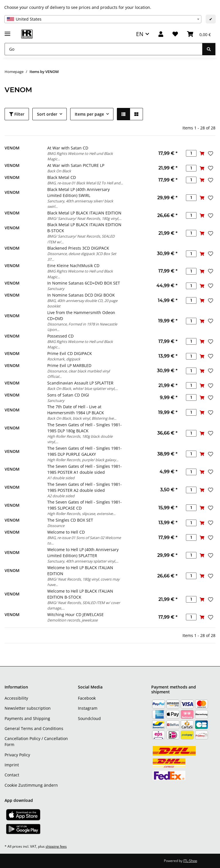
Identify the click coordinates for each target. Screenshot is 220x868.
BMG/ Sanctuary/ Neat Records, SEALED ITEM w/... (81, 239)
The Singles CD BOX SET (70, 520)
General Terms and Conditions (34, 728)
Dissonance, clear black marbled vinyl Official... (78, 374)
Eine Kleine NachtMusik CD (73, 266)
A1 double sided (61, 478)
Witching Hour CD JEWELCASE (75, 614)
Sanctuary (56, 289)
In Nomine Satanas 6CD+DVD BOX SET (84, 283)
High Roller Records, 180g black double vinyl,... (80, 439)
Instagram (88, 708)
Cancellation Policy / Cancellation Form (36, 741)
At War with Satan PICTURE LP (76, 165)
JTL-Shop (190, 861)
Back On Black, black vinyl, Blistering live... (82, 418)
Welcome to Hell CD (66, 532)
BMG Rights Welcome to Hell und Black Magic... (80, 156)
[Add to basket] (202, 153)
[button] (161, 34)
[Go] (104, 49)
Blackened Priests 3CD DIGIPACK (78, 248)
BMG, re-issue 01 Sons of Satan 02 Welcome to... (84, 540)
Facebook (87, 698)
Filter (17, 114)
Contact (12, 775)
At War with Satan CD (68, 148)
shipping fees (56, 846)
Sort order (47, 114)
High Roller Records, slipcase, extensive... (81, 514)
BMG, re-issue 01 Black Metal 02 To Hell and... (85, 183)
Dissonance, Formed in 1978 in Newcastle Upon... (82, 327)
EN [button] (140, 34)
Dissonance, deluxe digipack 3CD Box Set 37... (82, 256)
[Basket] (199, 34)
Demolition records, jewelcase (72, 620)
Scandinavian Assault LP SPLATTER (80, 383)
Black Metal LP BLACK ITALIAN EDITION (84, 213)
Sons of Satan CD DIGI (68, 395)
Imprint (12, 765)
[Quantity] (191, 153)
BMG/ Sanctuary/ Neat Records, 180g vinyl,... (84, 218)
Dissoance (56, 526)
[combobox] (103, 19)
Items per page (89, 114)
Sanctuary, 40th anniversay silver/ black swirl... (80, 204)
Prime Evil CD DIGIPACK (70, 353)
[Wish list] (175, 34)
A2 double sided (61, 496)
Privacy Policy (17, 755)
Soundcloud (89, 718)
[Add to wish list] (210, 153)
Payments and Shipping (27, 718)
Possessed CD (60, 336)
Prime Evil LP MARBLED (69, 365)
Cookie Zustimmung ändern (31, 785)
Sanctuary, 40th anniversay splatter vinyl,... (83, 561)
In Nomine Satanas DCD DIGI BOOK (81, 295)
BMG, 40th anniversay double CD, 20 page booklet (82, 303)
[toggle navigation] (7, 31)
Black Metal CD (62, 177)
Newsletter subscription (28, 708)
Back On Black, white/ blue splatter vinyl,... (82, 388)
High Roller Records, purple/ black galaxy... (83, 460)
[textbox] (103, 19)
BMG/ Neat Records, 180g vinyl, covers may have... (83, 582)
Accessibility (16, 698)
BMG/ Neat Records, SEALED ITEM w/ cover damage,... (84, 605)
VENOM (12, 148)
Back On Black (59, 171)
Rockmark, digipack (64, 359)
